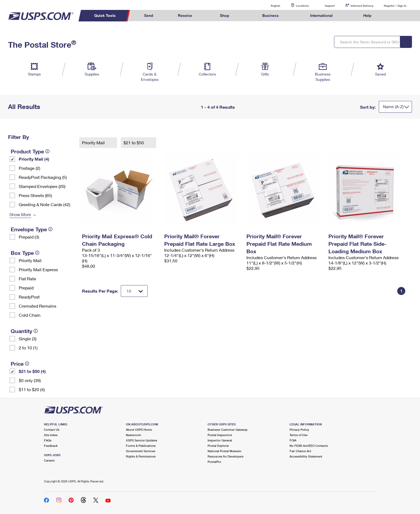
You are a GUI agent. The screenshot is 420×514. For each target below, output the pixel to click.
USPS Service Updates (142, 440)
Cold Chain (30, 315)
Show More (20, 214)
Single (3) (28, 339)
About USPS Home (139, 430)
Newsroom (134, 435)
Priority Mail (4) (34, 159)
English (270, 5)
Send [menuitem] (149, 15)
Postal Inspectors (220, 435)
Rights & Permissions (141, 456)
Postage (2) (29, 168)
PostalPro (214, 462)
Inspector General (220, 440)
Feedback (51, 446)
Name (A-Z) (393, 107)
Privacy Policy (299, 430)
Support (330, 6)
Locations (302, 6)
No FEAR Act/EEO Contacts (309, 446)
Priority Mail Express (38, 269)
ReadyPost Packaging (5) (43, 177)
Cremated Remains (37, 306)
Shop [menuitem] (225, 15)
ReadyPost (29, 297)
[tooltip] (47, 151)
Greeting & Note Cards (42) (44, 204)
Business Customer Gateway (228, 430)
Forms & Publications (141, 446)
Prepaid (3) (29, 237)
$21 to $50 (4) (32, 371)
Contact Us (52, 430)
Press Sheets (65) (35, 195)
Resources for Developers (226, 456)
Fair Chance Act (300, 451)
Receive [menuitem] (185, 15)
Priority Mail (30, 260)
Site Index (51, 435)
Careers (49, 460)
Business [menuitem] (271, 15)
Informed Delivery (362, 6)
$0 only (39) (30, 380)
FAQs (48, 440)
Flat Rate (27, 279)
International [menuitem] (321, 15)
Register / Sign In (395, 6)
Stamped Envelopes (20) (42, 186)
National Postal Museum (224, 451)
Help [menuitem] (367, 15)
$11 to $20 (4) (32, 389)
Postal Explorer (218, 446)
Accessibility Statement (306, 456)
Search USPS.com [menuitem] (394, 16)
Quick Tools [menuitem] (105, 15)
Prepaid (26, 288)
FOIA (293, 440)
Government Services (141, 451)
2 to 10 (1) (28, 348)
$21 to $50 (134, 143)
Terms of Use (299, 435)
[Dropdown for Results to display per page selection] (134, 291)
